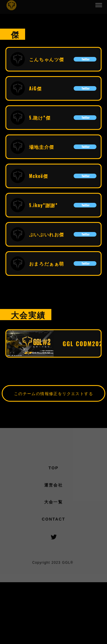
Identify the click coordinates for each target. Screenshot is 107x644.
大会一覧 (53, 503)
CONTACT (53, 520)
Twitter (85, 59)
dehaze (99, 5)
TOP (53, 469)
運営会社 (53, 486)
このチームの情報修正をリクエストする (53, 393)
